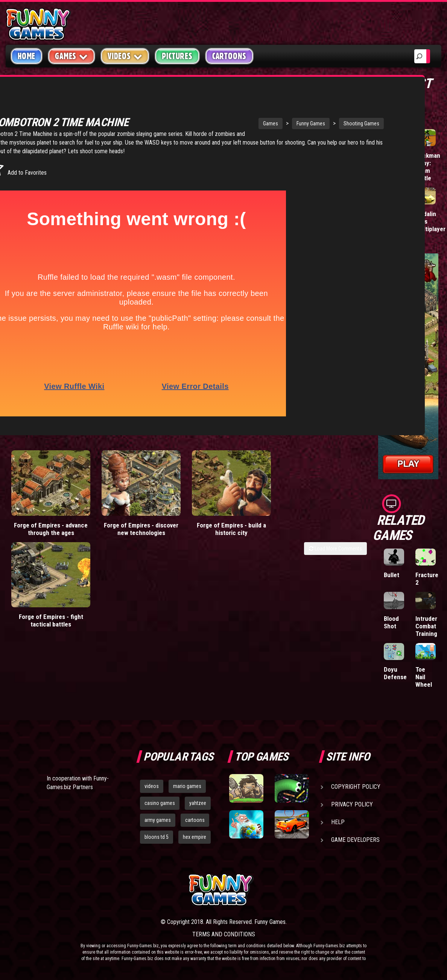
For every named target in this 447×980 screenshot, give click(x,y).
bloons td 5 (157, 837)
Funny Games (261, 116)
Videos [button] (125, 56)
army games (158, 820)
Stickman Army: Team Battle (428, 167)
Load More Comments (335, 549)
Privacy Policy (352, 804)
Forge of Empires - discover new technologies (141, 529)
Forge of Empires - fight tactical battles (322, 529)
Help (338, 822)
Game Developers (355, 840)
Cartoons (229, 56)
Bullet (392, 575)
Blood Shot (391, 622)
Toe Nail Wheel (424, 677)
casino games (160, 803)
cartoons (195, 820)
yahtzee (198, 803)
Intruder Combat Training (426, 626)
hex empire (195, 837)
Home (27, 56)
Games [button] (71, 56)
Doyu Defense (395, 673)
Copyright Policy (356, 787)
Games (221, 116)
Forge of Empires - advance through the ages (51, 529)
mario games (187, 786)
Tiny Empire (393, 218)
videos (152, 786)
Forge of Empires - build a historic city (231, 529)
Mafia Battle (392, 159)
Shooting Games (312, 116)
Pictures (177, 56)
